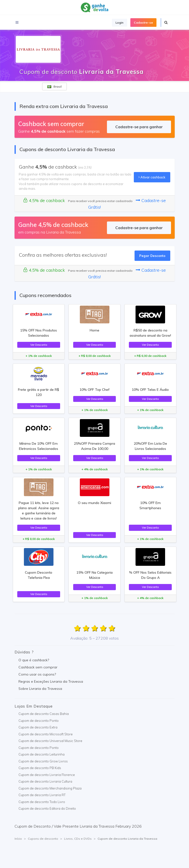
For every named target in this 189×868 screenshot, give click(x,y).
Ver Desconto (39, 345)
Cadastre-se (143, 23)
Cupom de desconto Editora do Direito (47, 808)
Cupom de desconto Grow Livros (43, 761)
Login (120, 23)
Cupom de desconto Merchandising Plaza (50, 788)
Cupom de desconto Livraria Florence (47, 775)
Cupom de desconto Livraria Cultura (45, 781)
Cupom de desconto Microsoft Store (46, 734)
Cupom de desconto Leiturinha (42, 754)
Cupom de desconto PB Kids (40, 768)
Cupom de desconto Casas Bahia (44, 714)
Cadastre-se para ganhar (139, 127)
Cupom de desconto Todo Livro (42, 802)
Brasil (54, 87)
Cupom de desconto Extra (38, 727)
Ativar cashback (152, 177)
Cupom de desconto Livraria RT (42, 795)
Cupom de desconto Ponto (39, 721)
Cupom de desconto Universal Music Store (50, 741)
